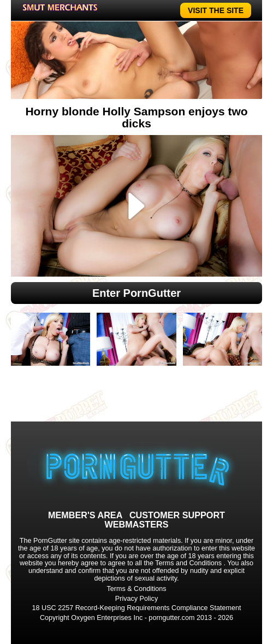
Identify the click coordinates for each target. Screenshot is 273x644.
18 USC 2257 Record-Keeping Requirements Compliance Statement (137, 608)
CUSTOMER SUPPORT (177, 515)
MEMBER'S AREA (85, 515)
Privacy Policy (136, 599)
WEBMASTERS (137, 524)
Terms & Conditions (136, 589)
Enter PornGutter (136, 293)
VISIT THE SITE (216, 10)
